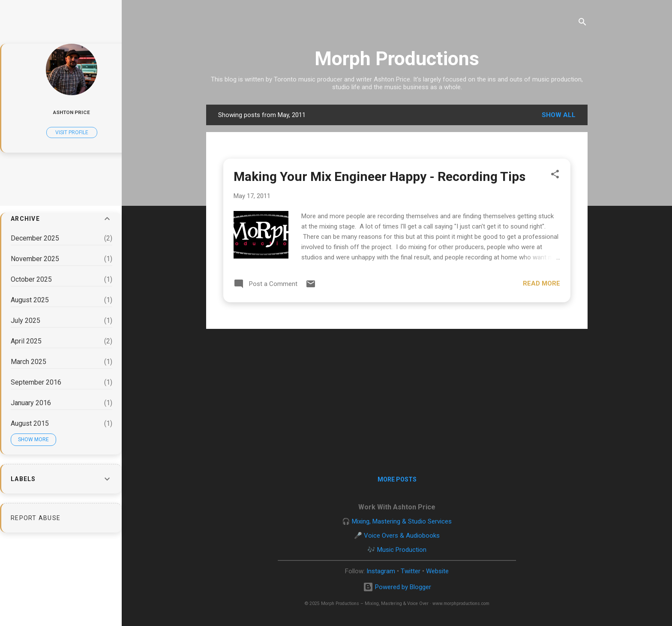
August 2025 (30, 300)
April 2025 (26, 341)
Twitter (411, 571)
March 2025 (28, 362)
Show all (559, 115)
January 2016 (31, 403)
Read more (541, 283)
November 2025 (35, 259)
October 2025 (31, 279)
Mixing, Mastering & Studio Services (402, 521)
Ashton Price (72, 112)
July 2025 (25, 321)
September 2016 (36, 382)
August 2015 (30, 423)
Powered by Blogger (397, 587)
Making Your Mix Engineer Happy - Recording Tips (379, 176)
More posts (397, 479)
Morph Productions (397, 59)
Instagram (381, 571)
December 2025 (35, 238)
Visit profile (72, 132)
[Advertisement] (397, 396)
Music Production (402, 550)
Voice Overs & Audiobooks (402, 536)
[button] (555, 176)
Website (437, 571)
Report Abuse (36, 518)
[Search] (582, 23)
